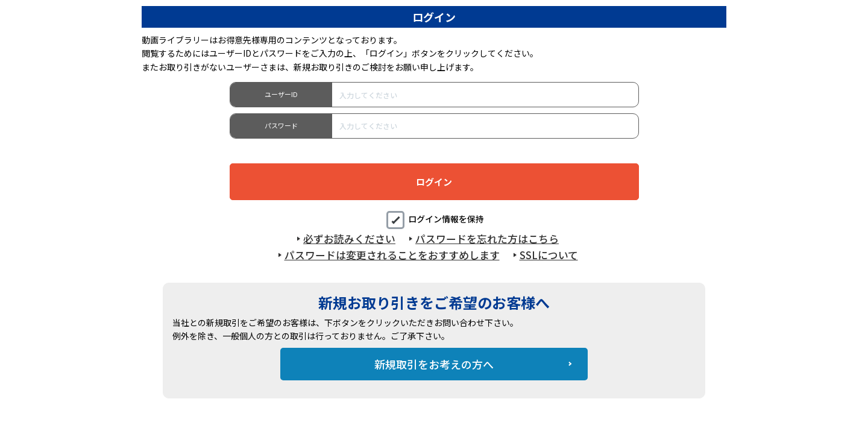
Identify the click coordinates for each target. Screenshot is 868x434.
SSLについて (549, 255)
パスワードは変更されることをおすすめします (392, 255)
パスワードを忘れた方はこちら (487, 239)
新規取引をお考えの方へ (434, 364)
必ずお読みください (349, 239)
